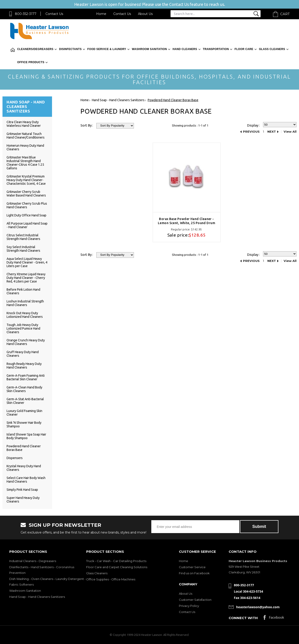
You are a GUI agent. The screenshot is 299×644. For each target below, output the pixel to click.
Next (272, 132)
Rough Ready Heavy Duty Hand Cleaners (24, 366)
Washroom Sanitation (149, 49)
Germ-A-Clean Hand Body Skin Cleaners (24, 389)
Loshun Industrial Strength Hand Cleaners (25, 303)
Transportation (216, 49)
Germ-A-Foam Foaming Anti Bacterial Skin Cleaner (26, 377)
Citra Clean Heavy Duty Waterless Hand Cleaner (24, 124)
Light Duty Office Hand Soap (26, 215)
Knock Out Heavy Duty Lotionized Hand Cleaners (25, 315)
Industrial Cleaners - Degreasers (33, 561)
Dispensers (15, 458)
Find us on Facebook (194, 573)
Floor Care (244, 49)
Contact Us (54, 14)
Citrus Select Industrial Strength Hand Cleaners (23, 237)
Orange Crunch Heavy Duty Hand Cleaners (26, 342)
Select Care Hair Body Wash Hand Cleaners (26, 480)
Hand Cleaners (185, 49)
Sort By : (87, 125)
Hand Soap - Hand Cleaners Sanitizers (37, 597)
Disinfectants (70, 49)
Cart (285, 14)
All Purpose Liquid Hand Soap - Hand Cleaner (27, 225)
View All (290, 132)
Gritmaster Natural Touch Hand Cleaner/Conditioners (26, 136)
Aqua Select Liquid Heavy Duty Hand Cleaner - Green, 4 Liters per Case (27, 262)
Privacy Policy (189, 606)
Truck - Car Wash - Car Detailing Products (116, 561)
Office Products (31, 62)
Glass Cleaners (272, 49)
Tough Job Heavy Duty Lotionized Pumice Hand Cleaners (23, 328)
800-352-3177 (26, 14)
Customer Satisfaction (195, 600)
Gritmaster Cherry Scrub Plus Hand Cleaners (27, 205)
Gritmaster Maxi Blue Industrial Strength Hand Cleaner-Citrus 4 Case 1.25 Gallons (25, 163)
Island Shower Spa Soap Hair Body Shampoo (26, 436)
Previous (251, 132)
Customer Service (192, 567)
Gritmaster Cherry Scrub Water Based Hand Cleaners (26, 194)
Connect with (243, 618)
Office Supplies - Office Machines (111, 579)
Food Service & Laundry (107, 49)
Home (101, 14)
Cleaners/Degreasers (35, 49)
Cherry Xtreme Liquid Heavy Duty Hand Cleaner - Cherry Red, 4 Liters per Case (26, 278)
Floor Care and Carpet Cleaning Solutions (117, 567)
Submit (259, 527)
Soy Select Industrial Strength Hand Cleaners (23, 249)
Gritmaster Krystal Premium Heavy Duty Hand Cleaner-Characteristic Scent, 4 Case (26, 180)
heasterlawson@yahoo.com (258, 607)
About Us (145, 14)
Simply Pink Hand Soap (22, 490)
